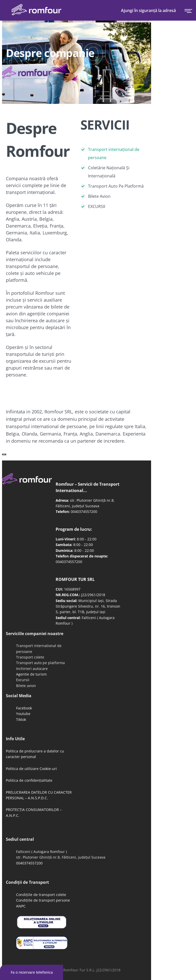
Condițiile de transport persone (43, 900)
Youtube (23, 714)
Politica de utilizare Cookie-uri (31, 769)
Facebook (24, 708)
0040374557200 (84, 512)
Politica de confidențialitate (29, 780)
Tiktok (21, 719)
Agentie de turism (31, 674)
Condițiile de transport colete (41, 895)
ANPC (21, 906)
